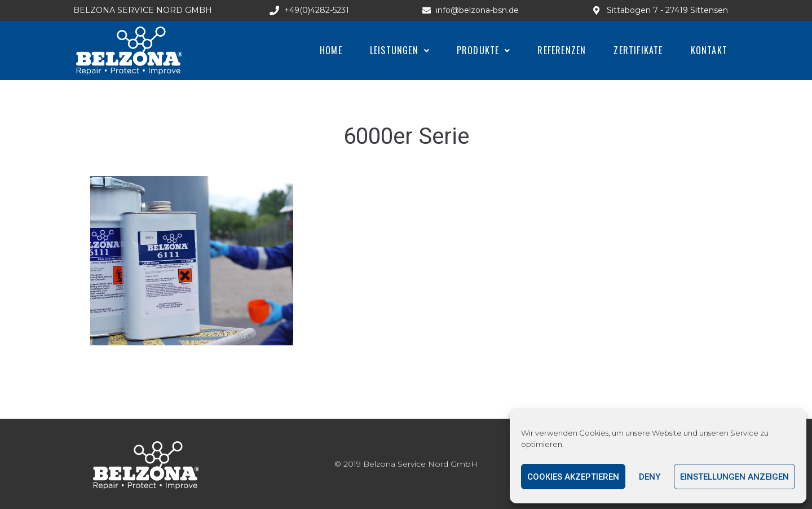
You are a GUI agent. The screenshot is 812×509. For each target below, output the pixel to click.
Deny (650, 477)
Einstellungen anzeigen (734, 477)
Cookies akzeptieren (573, 477)
